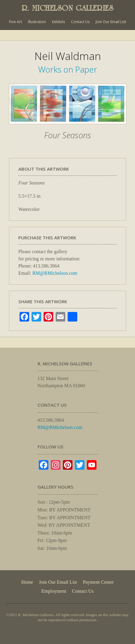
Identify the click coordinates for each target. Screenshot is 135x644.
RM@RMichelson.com (55, 273)
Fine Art (15, 22)
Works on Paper (68, 69)
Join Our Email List (111, 22)
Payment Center (98, 582)
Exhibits (58, 22)
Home (27, 582)
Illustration (37, 22)
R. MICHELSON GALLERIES (68, 8)
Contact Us (80, 22)
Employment (54, 591)
